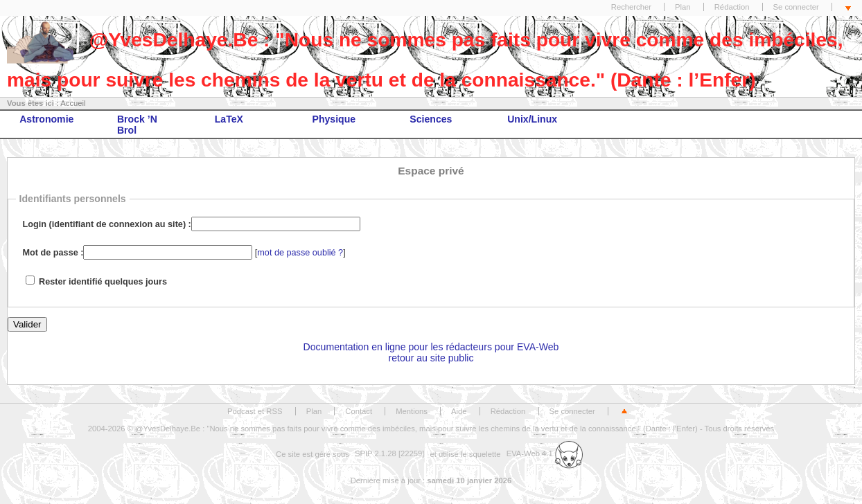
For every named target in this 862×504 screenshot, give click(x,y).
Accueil (73, 103)
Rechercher (631, 7)
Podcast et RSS (255, 411)
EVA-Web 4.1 (545, 453)
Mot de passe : (53, 253)
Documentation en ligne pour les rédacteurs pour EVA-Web (431, 347)
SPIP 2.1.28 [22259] (390, 453)
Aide (459, 411)
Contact (359, 411)
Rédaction (732, 7)
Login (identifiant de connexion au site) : (107, 224)
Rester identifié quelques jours (103, 282)
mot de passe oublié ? (300, 253)
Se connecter (796, 7)
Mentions (412, 411)
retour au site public (431, 358)
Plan (683, 7)
